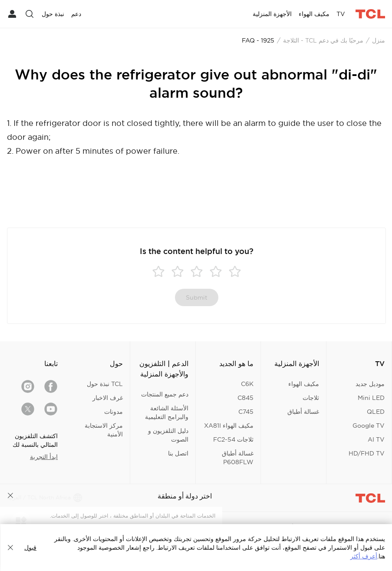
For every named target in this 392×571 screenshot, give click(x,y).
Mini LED (371, 398)
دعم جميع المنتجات (165, 394)
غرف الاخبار (108, 398)
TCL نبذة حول (105, 384)
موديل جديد (370, 384)
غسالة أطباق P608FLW (238, 458)
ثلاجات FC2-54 (233, 439)
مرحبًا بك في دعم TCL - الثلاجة (323, 40)
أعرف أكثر (364, 556)
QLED (376, 412)
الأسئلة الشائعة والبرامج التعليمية (167, 413)
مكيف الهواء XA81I (229, 426)
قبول (30, 548)
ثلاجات (311, 398)
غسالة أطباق (303, 412)
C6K (247, 384)
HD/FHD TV (367, 453)
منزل (379, 40)
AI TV (376, 439)
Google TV (369, 426)
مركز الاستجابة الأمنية (104, 430)
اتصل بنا (178, 453)
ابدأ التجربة (44, 457)
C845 (245, 398)
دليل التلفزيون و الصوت (168, 435)
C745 (246, 412)
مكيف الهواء (304, 384)
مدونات (114, 412)
